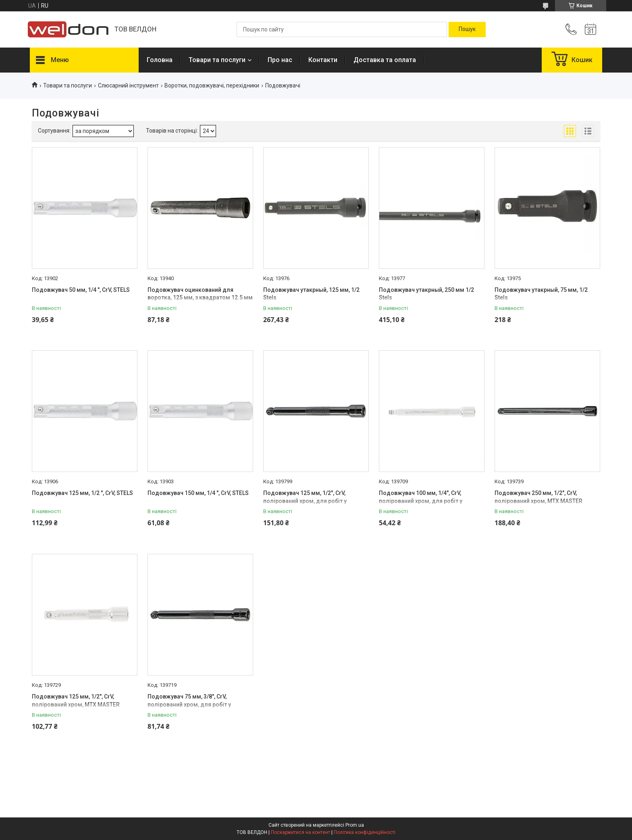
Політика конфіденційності (365, 832)
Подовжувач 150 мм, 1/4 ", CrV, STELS (198, 493)
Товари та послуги (217, 60)
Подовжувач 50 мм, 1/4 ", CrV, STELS (81, 290)
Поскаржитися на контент (300, 832)
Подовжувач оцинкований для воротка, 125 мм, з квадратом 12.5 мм (200, 294)
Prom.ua (355, 825)
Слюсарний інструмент (128, 85)
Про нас (280, 60)
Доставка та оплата (385, 60)
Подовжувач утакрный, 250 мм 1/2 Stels (426, 294)
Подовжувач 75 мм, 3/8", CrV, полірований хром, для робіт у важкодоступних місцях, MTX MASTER (200, 704)
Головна (160, 60)
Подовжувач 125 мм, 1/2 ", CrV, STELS (82, 493)
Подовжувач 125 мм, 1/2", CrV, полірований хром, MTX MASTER (76, 701)
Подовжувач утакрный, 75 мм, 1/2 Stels (541, 294)
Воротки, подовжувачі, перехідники (212, 85)
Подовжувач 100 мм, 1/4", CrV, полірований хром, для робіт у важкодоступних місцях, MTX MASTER (431, 501)
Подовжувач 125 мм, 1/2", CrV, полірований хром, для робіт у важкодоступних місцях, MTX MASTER (316, 501)
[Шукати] (467, 29)
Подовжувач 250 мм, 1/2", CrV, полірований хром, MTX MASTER (538, 497)
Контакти (323, 60)
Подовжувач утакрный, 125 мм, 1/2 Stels (311, 294)
